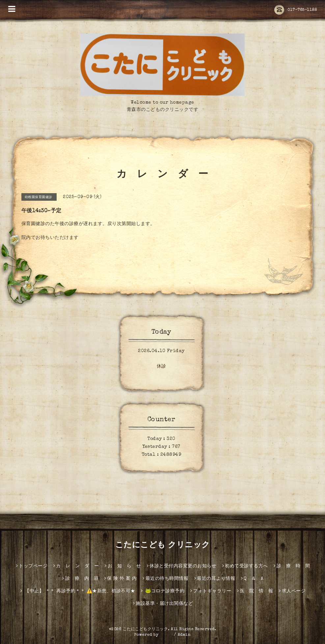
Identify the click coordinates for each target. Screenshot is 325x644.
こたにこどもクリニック (146, 630)
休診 (162, 367)
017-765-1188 (296, 10)
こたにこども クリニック (163, 546)
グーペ (166, 635)
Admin (184, 635)
